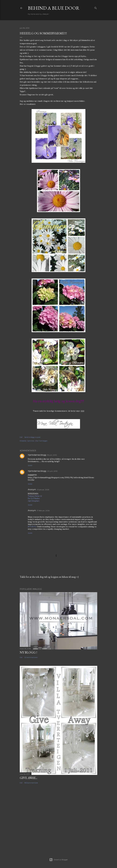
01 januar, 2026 (43, 490)
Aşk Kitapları (34, 501)
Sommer (31, 441)
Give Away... (29, 778)
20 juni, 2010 (52, 471)
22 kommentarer (31, 657)
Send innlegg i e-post (32, 437)
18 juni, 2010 (52, 455)
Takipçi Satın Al (35, 496)
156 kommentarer (31, 783)
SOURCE (32, 527)
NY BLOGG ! (28, 652)
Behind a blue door (54, 8)
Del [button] (21, 437)
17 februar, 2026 (43, 511)
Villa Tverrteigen (41, 441)
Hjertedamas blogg (37, 455)
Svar (30, 465)
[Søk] (96, 7)
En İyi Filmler (34, 498)
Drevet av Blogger (59, 860)
